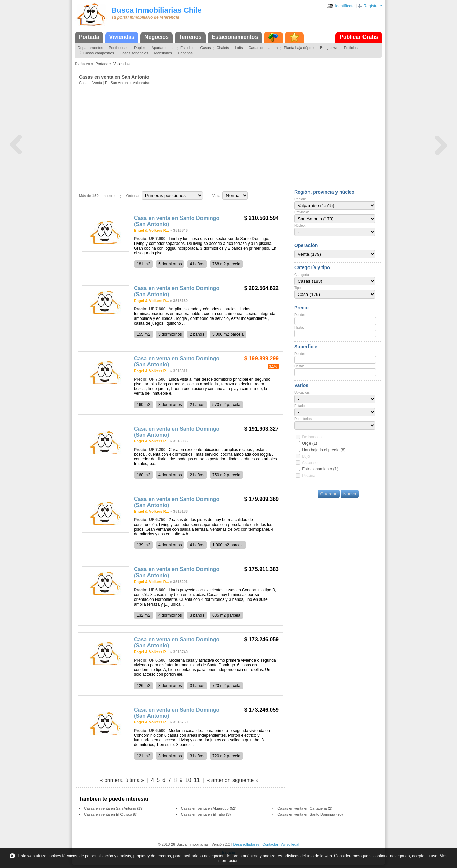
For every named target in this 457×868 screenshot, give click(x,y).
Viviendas (122, 37)
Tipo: (298, 288)
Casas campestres (99, 53)
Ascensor (311, 463)
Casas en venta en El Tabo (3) (206, 814)
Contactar (270, 844)
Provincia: (302, 212)
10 (188, 780)
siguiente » (245, 780)
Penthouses (118, 48)
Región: (300, 199)
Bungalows (329, 48)
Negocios (157, 37)
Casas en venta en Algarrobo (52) (209, 808)
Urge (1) (310, 443)
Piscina (309, 476)
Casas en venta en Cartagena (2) (305, 808)
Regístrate (373, 6)
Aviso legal (290, 844)
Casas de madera (263, 48)
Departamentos (90, 48)
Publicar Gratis (359, 37)
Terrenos (190, 37)
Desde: (300, 315)
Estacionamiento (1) (320, 469)
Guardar (329, 494)
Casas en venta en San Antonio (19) (114, 808)
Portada (89, 37)
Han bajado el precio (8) (324, 450)
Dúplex (140, 48)
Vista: (217, 196)
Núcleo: (300, 225)
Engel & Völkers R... (152, 230)
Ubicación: (302, 393)
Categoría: (302, 275)
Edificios (351, 48)
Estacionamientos (235, 37)
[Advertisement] (231, 135)
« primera (111, 780)
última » (135, 780)
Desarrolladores (246, 844)
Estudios (187, 48)
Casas (205, 48)
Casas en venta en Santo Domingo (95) (310, 814)
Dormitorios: (303, 419)
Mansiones (163, 53)
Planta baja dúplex (299, 48)
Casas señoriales (134, 53)
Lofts (239, 48)
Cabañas (185, 53)
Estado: (300, 406)
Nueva (350, 494)
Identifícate (345, 6)
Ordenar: (133, 196)
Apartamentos (163, 48)
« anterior (218, 780)
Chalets (223, 48)
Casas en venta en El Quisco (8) (111, 814)
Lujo (306, 456)
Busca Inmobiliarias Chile (157, 10)
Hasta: (299, 327)
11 (197, 780)
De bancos (312, 437)
